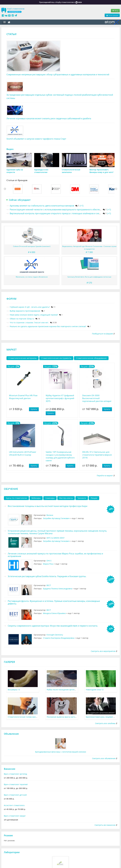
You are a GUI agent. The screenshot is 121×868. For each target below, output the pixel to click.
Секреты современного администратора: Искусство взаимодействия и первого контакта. (53, 626)
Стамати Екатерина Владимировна (59, 638)
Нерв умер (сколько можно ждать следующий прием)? (34, 315)
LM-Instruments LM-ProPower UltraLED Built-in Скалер (23, 453)
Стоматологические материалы (23, 358)
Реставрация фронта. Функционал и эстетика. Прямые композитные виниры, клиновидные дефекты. (54, 602)
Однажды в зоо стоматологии (41, 171)
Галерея (9, 662)
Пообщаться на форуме (102, 334)
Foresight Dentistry (55, 635)
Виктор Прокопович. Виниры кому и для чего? (101, 171)
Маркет (12, 350)
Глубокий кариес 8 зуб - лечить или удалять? (30, 307)
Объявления (11, 734)
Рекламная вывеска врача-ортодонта (63, 717)
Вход (115, 11)
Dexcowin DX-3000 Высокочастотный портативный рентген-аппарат (97, 398)
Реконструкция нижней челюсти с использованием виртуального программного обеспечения (58, 210)
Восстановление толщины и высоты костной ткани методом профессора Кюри (48, 506)
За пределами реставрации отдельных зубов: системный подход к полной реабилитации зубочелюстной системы (60, 96)
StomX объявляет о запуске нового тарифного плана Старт (36, 139)
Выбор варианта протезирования (25, 311)
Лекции (94, 498)
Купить (34, 409)
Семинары (50, 498)
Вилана (50, 515)
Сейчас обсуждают (20, 200)
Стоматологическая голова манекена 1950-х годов (30, 717)
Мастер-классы (66, 498)
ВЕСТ (49, 585)
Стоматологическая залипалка (71, 171)
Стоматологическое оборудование (91, 358)
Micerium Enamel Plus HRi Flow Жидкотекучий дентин (23, 397)
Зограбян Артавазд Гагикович (56, 518)
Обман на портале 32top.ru (22, 319)
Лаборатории (12, 852)
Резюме (8, 835)
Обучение (11, 489)
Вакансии (10, 769)
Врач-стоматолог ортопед (15, 774)
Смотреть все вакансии (105, 825)
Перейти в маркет (105, 476)
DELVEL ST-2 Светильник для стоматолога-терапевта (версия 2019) (97, 455)
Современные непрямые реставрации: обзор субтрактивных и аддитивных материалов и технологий (58, 74)
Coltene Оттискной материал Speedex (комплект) (32, 246)
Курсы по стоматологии (16, 498)
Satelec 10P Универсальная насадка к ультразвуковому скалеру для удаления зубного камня (60, 456)
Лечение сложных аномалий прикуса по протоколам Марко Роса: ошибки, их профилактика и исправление (55, 555)
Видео (10, 149)
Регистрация (112, 15)
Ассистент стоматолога (14, 805)
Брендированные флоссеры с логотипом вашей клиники (61, 752)
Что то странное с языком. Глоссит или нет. (29, 323)
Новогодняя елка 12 (95, 690)
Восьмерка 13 (14, 690)
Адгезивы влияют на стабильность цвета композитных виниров (42, 206)
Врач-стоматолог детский (15, 795)
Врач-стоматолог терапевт (16, 784)
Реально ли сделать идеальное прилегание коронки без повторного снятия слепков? (48, 326)
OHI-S (49, 561)
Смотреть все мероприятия (103, 651)
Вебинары (36, 498)
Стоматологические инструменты (56, 358)
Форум (11, 299)
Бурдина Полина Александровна (58, 589)
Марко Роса (48, 564)
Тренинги (82, 498)
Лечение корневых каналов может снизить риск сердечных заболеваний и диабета (49, 118)
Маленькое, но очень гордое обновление (32, 277)
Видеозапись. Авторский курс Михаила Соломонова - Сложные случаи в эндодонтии (89, 248)
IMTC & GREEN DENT (56, 538)
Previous (5, 189)
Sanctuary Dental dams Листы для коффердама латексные (89, 277)
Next (116, 189)
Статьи (11, 34)
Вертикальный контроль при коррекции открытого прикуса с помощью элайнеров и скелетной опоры (62, 213)
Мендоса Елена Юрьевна (54, 613)
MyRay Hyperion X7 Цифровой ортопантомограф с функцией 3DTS (60, 398)
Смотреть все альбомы (105, 723)
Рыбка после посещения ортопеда (62, 690)
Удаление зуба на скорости (15, 171)
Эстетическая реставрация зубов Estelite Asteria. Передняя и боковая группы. (47, 576)
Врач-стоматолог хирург (15, 816)
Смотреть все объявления (104, 758)
